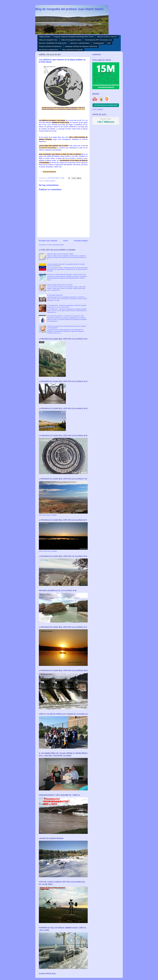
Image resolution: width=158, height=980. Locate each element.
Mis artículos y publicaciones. (49, 50)
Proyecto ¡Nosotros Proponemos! (50, 46)
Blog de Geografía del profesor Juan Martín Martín (69, 9)
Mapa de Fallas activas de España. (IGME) (60, 254)
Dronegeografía (98, 43)
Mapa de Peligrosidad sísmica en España (60, 285)
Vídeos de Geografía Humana (71, 40)
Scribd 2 (100, 109)
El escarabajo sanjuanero (55, 295)
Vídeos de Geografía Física (48, 40)
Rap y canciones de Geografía (72, 50)
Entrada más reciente (48, 241)
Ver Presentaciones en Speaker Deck (106, 105)
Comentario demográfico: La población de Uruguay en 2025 (65, 316)
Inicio (66, 241)
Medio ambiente (50, 181)
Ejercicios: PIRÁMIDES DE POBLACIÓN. (53, 43)
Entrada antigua (81, 241)
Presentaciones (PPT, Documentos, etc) (98, 40)
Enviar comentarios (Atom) (56, 245)
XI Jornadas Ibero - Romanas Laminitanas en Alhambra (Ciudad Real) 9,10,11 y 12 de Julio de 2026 (67, 306)
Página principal (45, 37)
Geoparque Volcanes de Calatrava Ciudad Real (81, 46)
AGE (109, 43)
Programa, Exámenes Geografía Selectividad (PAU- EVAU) (74, 37)
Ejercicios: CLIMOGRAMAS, (80, 43)
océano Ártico (47, 125)
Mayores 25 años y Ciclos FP (107, 37)
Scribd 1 (95, 109)
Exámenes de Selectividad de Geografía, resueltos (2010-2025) (67, 275)
